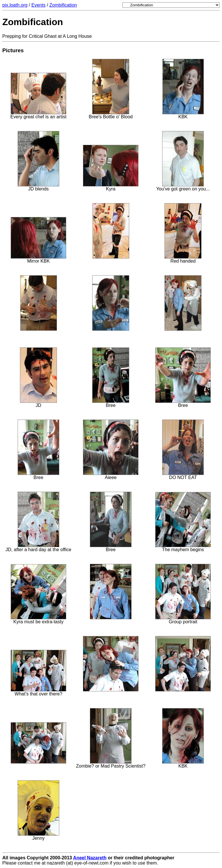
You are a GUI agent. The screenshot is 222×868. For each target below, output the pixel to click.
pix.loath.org (15, 5)
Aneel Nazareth (90, 858)
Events (39, 5)
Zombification (63, 5)
